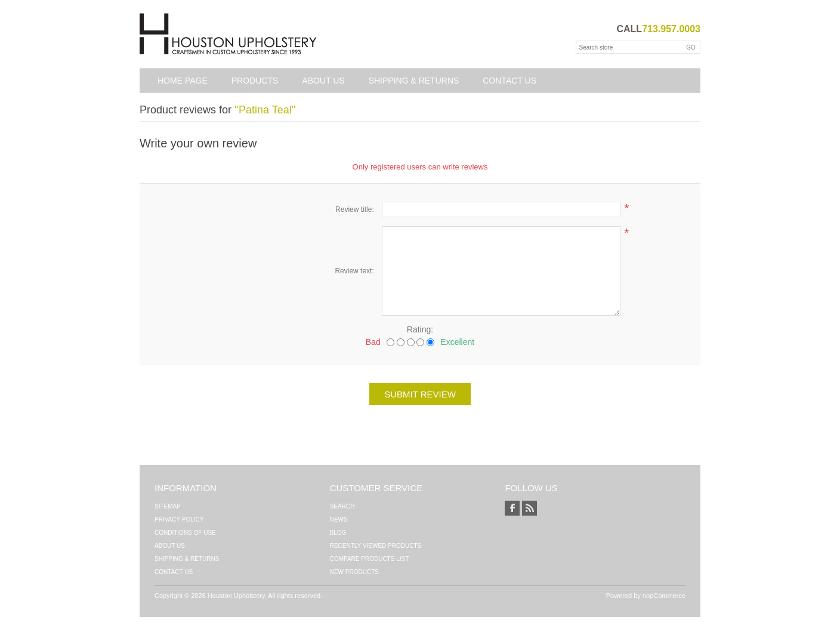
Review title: (355, 209)
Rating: (420, 329)
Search (342, 506)
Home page (183, 81)
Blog (338, 533)
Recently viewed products (376, 546)
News (339, 519)
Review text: (354, 271)
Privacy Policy (179, 519)
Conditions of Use (185, 533)
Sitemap (168, 506)
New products (354, 572)
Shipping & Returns (414, 81)
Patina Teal (265, 110)
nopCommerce (664, 596)
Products (255, 81)
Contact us (509, 81)
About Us (323, 81)
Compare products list (370, 559)
